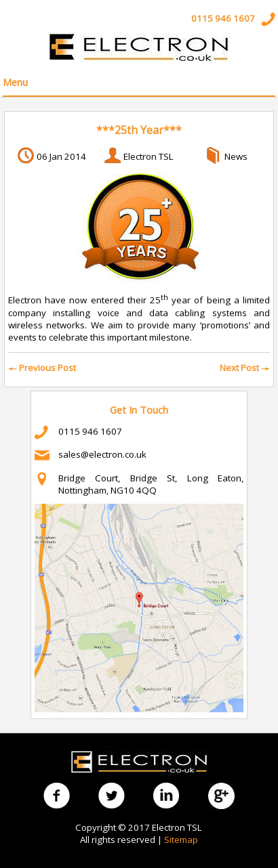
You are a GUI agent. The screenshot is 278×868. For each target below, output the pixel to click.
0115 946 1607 (223, 18)
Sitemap (181, 840)
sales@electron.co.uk (102, 454)
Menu (15, 82)
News (236, 156)
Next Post (245, 368)
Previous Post (42, 368)
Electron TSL (148, 156)
